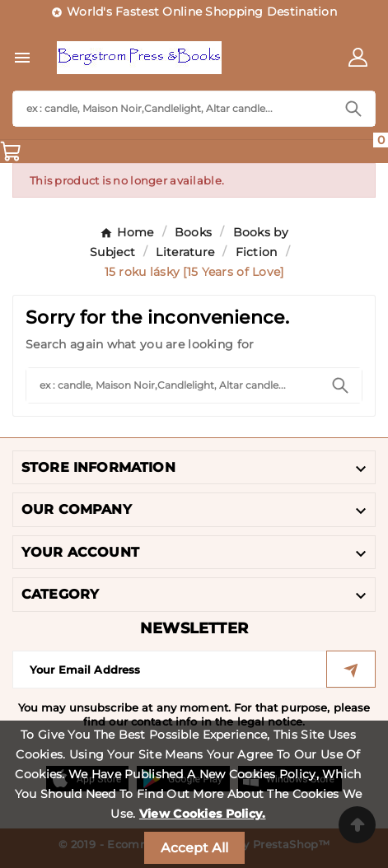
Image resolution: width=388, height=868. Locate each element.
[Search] (173, 109)
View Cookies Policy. (203, 814)
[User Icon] (358, 57)
